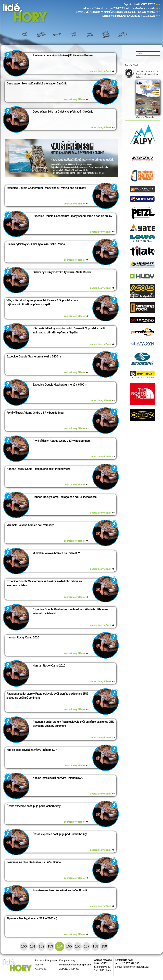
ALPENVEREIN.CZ (69, 969)
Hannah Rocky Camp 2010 (23, 638)
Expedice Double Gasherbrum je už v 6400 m (34, 357)
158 (95, 946)
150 (24, 946)
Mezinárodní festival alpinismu (75, 965)
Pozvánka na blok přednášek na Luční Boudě (34, 862)
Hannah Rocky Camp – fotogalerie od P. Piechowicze (38, 469)
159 (104, 946)
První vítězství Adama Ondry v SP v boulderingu (35, 413)
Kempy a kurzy (67, 960)
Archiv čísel (41, 969)
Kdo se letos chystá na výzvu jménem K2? (32, 750)
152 (41, 946)
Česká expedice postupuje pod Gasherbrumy (33, 806)
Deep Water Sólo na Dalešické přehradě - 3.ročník (36, 84)
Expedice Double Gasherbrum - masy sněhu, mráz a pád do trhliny (46, 188)
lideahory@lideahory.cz (136, 967)
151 (33, 946)
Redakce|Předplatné (46, 960)
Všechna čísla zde (145, 117)
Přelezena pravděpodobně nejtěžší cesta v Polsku (63, 55)
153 (50, 946)
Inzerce (39, 965)
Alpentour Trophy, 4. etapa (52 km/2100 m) (32, 918)
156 (78, 946)
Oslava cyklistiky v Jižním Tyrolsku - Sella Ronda (36, 244)
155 (69, 946)
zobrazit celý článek (102, 71)
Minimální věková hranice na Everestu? (30, 525)
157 (87, 946)
